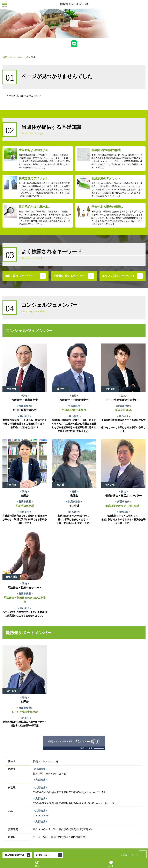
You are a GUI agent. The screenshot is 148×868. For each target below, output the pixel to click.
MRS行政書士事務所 (74, 410)
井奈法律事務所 (25, 506)
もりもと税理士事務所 (25, 712)
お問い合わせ (43, 855)
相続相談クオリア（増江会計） (123, 506)
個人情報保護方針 (14, 855)
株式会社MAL (123, 410)
